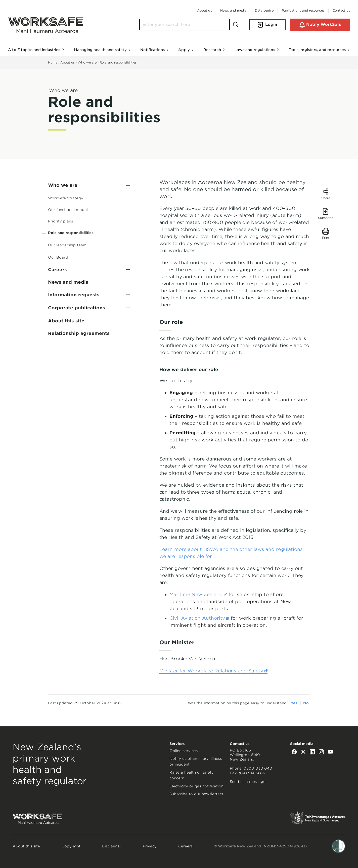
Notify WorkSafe (320, 25)
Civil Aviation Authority (199, 618)
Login (267, 25)
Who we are (87, 62)
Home (53, 62)
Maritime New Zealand (198, 595)
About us (68, 62)
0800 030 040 (258, 768)
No (306, 703)
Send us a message (248, 782)
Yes (294, 703)
